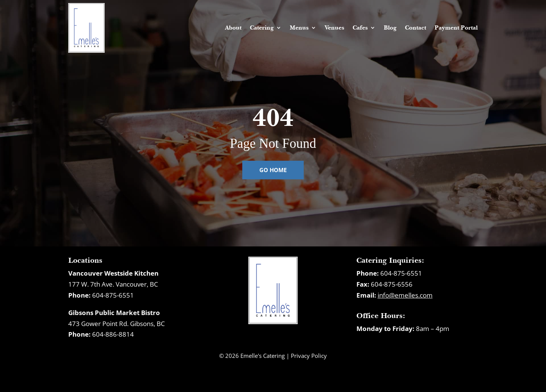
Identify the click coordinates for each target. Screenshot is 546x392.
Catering (262, 27)
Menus (299, 27)
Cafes (360, 27)
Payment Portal (456, 27)
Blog (390, 27)
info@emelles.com (405, 295)
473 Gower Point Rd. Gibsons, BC (117, 324)
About (233, 27)
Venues (334, 27)
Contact (416, 27)
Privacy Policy (309, 356)
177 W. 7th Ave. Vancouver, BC (113, 284)
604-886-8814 (113, 334)
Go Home (273, 170)
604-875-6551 (113, 295)
